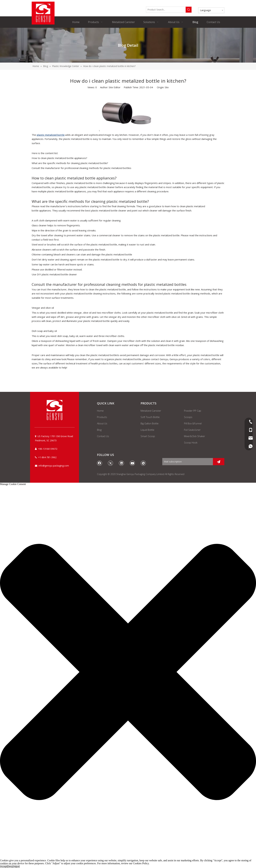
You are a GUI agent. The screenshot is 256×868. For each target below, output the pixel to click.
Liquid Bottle (147, 430)
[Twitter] (111, 463)
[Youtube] (132, 463)
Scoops (188, 417)
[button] (128, 672)
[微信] (143, 463)
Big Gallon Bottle (150, 423)
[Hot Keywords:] (189, 10)
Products (102, 417)
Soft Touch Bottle (150, 417)
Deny (10, 866)
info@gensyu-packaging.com (54, 466)
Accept (4, 866)
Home (100, 411)
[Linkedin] (121, 463)
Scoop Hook (191, 442)
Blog (99, 430)
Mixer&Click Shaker (195, 436)
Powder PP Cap (193, 411)
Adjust (16, 866)
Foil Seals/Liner (192, 430)
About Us (102, 423)
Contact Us (103, 436)
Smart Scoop (148, 436)
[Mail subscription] (187, 462)
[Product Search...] (166, 10)
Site (167, 87)
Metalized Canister (151, 411)
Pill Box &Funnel (193, 423)
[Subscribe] (219, 462)
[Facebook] (100, 463)
